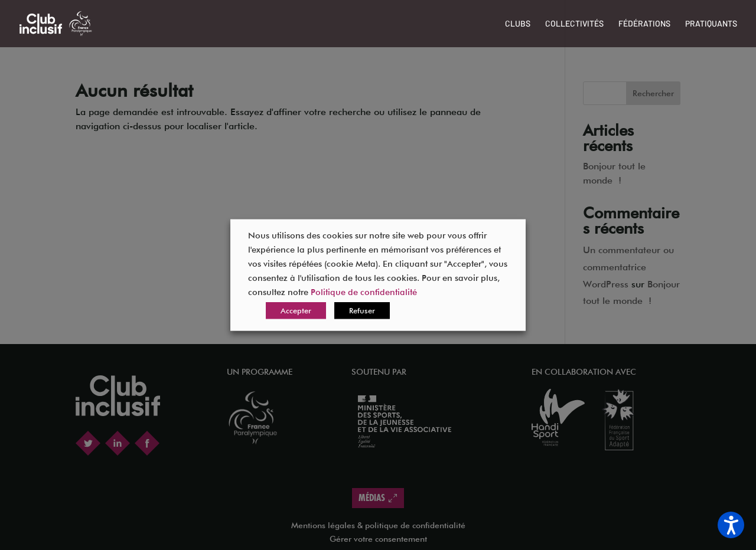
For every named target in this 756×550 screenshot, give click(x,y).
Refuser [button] (362, 310)
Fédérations (644, 24)
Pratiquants (711, 24)
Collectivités (574, 24)
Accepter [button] (296, 310)
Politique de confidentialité (364, 292)
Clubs (518, 24)
